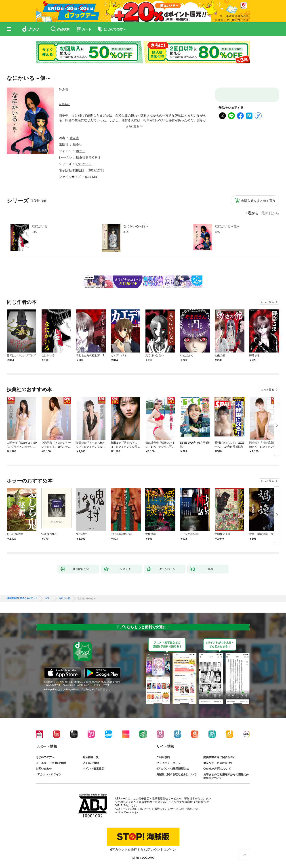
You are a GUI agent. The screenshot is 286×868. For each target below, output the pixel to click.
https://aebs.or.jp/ (128, 812)
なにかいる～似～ (227, 226)
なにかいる (40, 226)
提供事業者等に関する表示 (219, 757)
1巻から (252, 213)
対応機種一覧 (91, 757)
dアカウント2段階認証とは (173, 769)
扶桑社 (78, 144)
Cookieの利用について (217, 769)
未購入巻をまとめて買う (258, 201)
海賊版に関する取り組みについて (177, 774)
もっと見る (267, 302)
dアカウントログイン (49, 774)
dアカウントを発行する (127, 849)
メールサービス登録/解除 (51, 763)
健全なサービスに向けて (218, 763)
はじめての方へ (45, 757)
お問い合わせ (44, 769)
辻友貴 (64, 90)
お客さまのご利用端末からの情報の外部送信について (226, 776)
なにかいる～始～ (136, 226)
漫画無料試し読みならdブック (22, 598)
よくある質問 (91, 763)
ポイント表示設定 (93, 769)
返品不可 (64, 104)
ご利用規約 (163, 757)
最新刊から (270, 213)
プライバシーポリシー (170, 763)
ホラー (81, 151)
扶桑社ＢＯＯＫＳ (88, 157)
